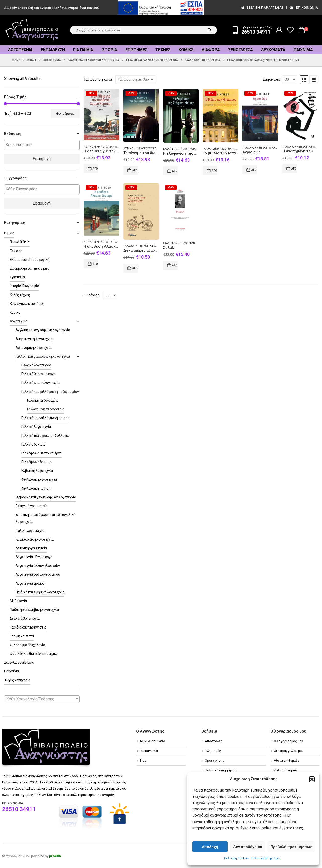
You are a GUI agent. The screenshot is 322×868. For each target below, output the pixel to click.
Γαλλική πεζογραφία (43, 400)
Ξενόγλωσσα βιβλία (19, 662)
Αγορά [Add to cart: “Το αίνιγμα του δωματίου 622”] (135, 170)
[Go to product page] (101, 115)
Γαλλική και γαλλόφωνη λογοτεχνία (43, 356)
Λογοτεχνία (20, 50)
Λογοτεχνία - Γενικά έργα (34, 557)
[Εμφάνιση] (290, 80)
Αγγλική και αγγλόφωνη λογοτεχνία (43, 330)
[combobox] (42, 699)
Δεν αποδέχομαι (248, 847)
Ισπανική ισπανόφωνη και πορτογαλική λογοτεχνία (45, 518)
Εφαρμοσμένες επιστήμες (30, 268)
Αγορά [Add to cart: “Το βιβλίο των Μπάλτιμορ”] (214, 171)
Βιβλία (9, 233)
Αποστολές (214, 741)
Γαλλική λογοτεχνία (36, 427)
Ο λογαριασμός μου (288, 741)
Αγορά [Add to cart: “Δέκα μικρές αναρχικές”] (135, 268)
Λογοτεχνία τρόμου (30, 583)
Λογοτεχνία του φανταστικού (38, 574)
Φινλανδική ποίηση (36, 488)
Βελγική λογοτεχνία (36, 365)
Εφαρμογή (42, 159)
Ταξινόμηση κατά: (98, 79)
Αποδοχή (210, 847)
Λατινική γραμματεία (31, 548)
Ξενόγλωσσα (240, 50)
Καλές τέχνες (20, 295)
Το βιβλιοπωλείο (152, 741)
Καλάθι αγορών (286, 770)
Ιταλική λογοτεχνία (30, 531)
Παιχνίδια (303, 50)
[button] (312, 779)
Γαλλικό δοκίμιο (34, 444)
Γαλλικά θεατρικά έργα (38, 374)
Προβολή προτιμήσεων (291, 847)
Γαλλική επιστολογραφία (40, 383)
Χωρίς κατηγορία (17, 680)
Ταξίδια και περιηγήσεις (28, 627)
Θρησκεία (17, 277)
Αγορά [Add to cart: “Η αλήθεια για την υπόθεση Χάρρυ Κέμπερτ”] (95, 169)
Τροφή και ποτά (22, 636)
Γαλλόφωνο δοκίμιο (37, 462)
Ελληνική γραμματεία (32, 506)
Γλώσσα (16, 251)
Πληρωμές (213, 751)
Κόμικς (186, 50)
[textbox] (43, 145)
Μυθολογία (18, 601)
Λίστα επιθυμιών (286, 761)
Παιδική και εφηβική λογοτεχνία (40, 592)
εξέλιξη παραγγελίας (262, 7)
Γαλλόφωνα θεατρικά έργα (41, 453)
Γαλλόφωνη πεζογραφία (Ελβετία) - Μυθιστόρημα (196, 149)
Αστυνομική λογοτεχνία (100, 147)
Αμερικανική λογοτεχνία (34, 339)
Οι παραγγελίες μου (289, 751)
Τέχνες (163, 50)
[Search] (210, 30)
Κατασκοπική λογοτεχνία (35, 539)
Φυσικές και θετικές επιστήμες (34, 654)
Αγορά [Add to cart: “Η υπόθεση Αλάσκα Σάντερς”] (95, 264)
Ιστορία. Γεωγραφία (24, 286)
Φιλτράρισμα (65, 114)
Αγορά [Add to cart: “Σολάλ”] (175, 265)
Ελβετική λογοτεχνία (37, 471)
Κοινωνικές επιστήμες (27, 304)
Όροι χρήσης (214, 761)
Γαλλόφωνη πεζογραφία (46, 409)
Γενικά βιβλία (20, 242)
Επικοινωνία (304, 7)
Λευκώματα (273, 50)
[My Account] (279, 30)
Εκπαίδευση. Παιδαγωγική (30, 260)
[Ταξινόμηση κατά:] (135, 80)
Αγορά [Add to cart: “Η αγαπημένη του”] (294, 169)
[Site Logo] (32, 30)
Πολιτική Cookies (236, 858)
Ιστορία (109, 50)
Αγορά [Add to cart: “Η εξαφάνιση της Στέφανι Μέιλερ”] (175, 171)
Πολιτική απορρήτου (266, 858)
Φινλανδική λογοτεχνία (39, 479)
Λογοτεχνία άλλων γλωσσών (38, 566)
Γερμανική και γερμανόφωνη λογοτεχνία (46, 497)
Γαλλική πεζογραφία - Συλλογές (45, 436)
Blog (143, 761)
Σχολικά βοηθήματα (25, 618)
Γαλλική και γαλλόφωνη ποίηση (45, 418)
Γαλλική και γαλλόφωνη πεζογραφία (49, 392)
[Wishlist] (290, 30)
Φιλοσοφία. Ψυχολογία (27, 645)
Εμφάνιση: (271, 79)
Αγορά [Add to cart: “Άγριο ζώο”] (254, 170)
